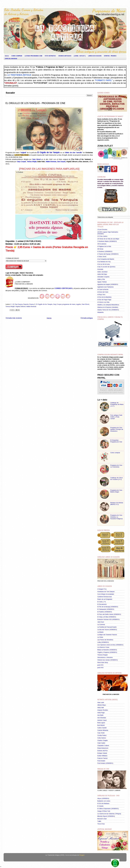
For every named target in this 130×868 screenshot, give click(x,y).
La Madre (100, 632)
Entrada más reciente (14, 318)
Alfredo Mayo (102, 705)
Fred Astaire (101, 761)
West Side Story (103, 662)
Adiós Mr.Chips (102, 274)
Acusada (100, 269)
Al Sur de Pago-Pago (104, 300)
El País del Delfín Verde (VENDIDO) (109, 614)
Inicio (7, 56)
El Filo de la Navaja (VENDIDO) (108, 607)
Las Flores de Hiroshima (105, 640)
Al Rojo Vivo (101, 295)
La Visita (100, 637)
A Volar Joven (102, 257)
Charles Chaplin (103, 740)
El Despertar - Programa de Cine (116, 441)
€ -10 (12, 304)
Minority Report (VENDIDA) (106, 816)
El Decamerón (102, 604)
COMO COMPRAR (17, 56)
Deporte (26, 304)
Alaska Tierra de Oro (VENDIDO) (108, 310)
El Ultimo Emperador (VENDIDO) (108, 809)
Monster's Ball (102, 819)
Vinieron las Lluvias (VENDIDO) (108, 660)
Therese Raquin (103, 655)
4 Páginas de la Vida (104, 246)
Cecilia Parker (102, 735)
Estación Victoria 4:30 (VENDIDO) (108, 619)
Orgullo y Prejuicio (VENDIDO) (107, 652)
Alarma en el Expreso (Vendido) (108, 307)
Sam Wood (85, 304)
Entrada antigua (87, 318)
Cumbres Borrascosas (105, 597)
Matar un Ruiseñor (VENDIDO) (107, 650)
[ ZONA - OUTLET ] (80, 56)
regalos (79, 304)
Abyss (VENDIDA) (103, 798)
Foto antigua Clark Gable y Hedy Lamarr (116, 417)
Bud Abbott (101, 725)
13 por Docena (102, 229)
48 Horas (100, 249)
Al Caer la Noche (103, 289)
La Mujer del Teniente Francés (107, 635)
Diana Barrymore (103, 748)
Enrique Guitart (102, 753)
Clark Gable (101, 743)
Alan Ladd (101, 702)
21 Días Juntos (102, 236)
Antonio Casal (102, 720)
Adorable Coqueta (103, 277)
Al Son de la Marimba (104, 297)
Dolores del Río (103, 751)
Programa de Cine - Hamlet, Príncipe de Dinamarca (117, 429)
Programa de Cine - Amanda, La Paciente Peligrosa (117, 517)
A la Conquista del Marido (106, 259)
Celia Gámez (102, 738)
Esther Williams (102, 756)
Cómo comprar (115, 453)
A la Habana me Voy (104, 262)
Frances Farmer (102, 758)
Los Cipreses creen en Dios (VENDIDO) (110, 645)
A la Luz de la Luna (104, 264)
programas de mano (69, 304)
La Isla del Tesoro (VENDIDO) (107, 630)
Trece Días (101, 824)
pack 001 (100, 665)
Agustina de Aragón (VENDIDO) (108, 284)
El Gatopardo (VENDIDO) (106, 609)
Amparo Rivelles (103, 710)
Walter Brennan (51, 162)
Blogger (82, 855)
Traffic (99, 821)
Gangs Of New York (104, 811)
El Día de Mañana (103, 804)
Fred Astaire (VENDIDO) (105, 763)
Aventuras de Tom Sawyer (106, 592)
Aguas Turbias (102, 282)
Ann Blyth (100, 715)
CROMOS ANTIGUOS (65, 56)
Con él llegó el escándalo (106, 594)
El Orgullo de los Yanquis (44, 304)
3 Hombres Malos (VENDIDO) (107, 241)
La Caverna (101, 624)
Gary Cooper (21, 162)
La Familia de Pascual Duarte (107, 627)
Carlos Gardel (102, 728)
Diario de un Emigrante (105, 599)
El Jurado (100, 806)
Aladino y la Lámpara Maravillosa (108, 305)
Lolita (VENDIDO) (103, 642)
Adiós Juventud (102, 272)
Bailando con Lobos (104, 801)
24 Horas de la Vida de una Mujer (108, 239)
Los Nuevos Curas (103, 647)
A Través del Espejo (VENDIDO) (108, 254)
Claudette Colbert (103, 746)
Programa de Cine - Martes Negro (117, 491)
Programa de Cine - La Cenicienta (117, 466)
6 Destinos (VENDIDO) (105, 251)
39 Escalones (102, 244)
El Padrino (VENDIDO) (105, 612)
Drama (32, 304)
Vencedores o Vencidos (105, 657)
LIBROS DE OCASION (95, 56)
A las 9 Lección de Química (106, 267)
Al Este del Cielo (103, 292)
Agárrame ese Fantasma (105, 287)
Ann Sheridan (102, 718)
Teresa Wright (32, 162)
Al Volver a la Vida (103, 302)
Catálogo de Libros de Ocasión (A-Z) (117, 479)
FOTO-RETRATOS (50, 56)
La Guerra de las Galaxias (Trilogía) (109, 814)
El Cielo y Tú (102, 602)
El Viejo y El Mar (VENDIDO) (107, 617)
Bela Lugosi (101, 723)
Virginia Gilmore (21, 306)
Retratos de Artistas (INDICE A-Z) (117, 504)
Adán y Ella (101, 279)
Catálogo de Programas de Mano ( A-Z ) (117, 404)
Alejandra (100, 312)
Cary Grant (101, 733)
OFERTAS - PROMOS (110, 56)
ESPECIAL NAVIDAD (11, 59)
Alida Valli (101, 708)
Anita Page (101, 713)
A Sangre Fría (102, 589)
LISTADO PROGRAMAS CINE (33, 56)
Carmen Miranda (103, 730)
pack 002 (100, 668)
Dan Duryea (61, 162)
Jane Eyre (101, 622)
